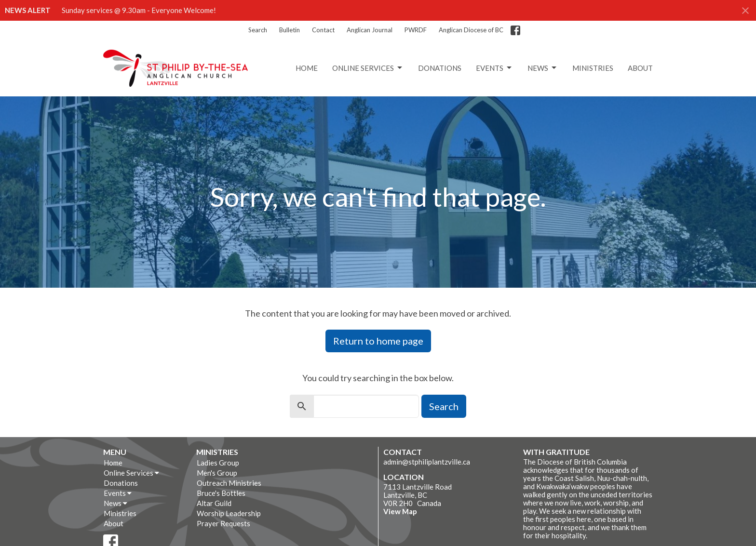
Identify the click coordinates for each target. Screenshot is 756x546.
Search (258, 30)
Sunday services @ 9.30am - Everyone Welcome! (139, 10)
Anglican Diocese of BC (471, 30)
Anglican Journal (370, 30)
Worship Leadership (229, 513)
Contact (323, 30)
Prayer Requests (223, 523)
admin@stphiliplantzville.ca (427, 462)
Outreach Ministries (229, 483)
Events (494, 68)
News (543, 68)
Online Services (368, 68)
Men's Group (217, 473)
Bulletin (290, 30)
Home (307, 68)
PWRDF (416, 30)
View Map (400, 511)
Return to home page (378, 341)
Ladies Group (218, 463)
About (640, 68)
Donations (440, 68)
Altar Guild (214, 503)
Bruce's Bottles (221, 493)
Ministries (593, 68)
